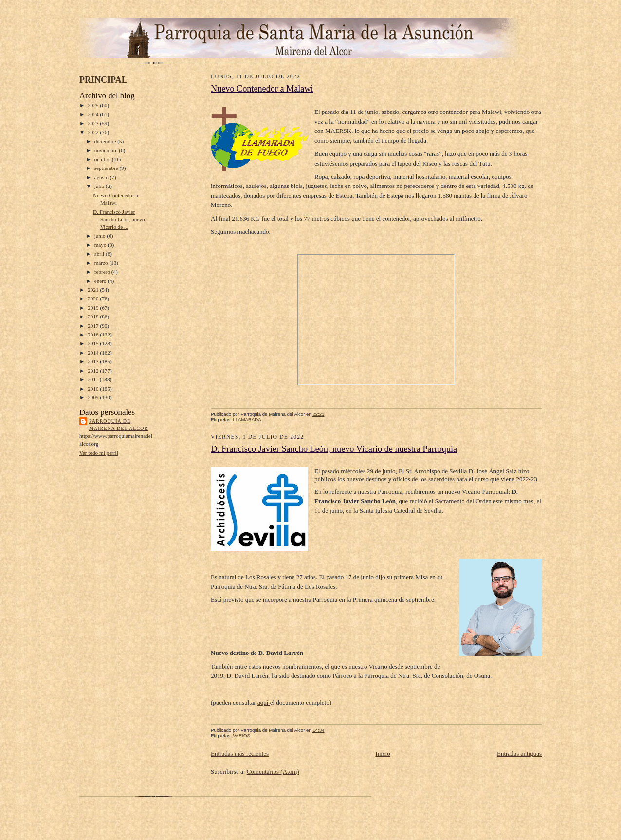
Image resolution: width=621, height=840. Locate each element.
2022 (94, 132)
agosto (102, 177)
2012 (94, 371)
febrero (103, 272)
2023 (94, 123)
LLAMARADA (247, 420)
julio (100, 186)
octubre (103, 159)
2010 (94, 389)
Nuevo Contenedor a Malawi (262, 89)
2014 (94, 353)
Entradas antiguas (519, 754)
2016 (94, 335)
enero (101, 281)
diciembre (106, 141)
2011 (94, 379)
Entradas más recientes (240, 754)
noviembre (107, 150)
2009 (94, 397)
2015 (94, 343)
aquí (264, 702)
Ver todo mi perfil (99, 453)
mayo (101, 245)
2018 (94, 317)
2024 (94, 114)
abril (100, 254)
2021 (94, 290)
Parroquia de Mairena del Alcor (119, 425)
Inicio (383, 754)
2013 (94, 361)
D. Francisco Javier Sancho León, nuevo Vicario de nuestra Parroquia (334, 449)
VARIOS (241, 736)
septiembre (107, 168)
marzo (102, 263)
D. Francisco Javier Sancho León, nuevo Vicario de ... (119, 219)
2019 (94, 308)
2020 (94, 299)
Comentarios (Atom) (273, 772)
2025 (94, 105)
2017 (94, 326)
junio (101, 236)
